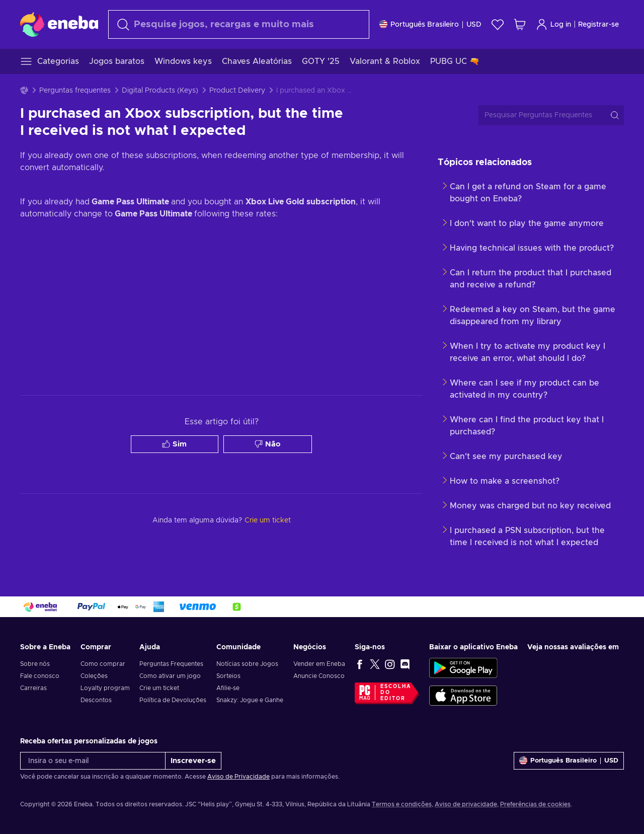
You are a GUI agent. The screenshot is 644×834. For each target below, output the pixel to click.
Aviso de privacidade (466, 804)
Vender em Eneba (319, 664)
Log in (553, 24)
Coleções (94, 676)
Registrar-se (598, 25)
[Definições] (430, 24)
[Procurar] (239, 24)
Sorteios (228, 676)
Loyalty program (105, 688)
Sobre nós (35, 664)
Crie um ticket (159, 688)
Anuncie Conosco (319, 676)
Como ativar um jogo (170, 676)
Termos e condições (402, 804)
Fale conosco (40, 676)
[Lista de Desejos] (498, 24)
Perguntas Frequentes (171, 664)
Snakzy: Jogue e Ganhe (250, 700)
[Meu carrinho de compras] (520, 24)
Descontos (96, 700)
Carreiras (33, 688)
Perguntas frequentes (75, 91)
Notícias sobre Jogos (247, 664)
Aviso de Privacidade (238, 777)
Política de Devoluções (173, 700)
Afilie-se (228, 688)
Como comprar (103, 664)
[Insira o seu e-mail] (93, 761)
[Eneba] (59, 24)
